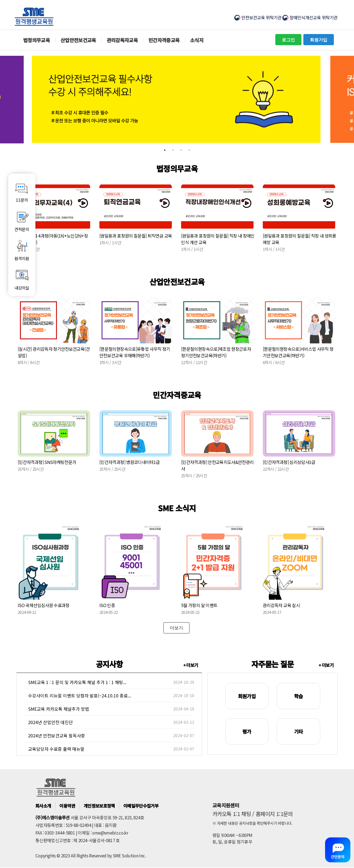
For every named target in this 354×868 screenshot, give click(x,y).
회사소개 (43, 806)
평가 (247, 731)
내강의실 (22, 279)
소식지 (197, 40)
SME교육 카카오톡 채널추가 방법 (59, 709)
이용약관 (67, 806)
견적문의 (22, 220)
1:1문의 (22, 191)
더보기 (176, 628)
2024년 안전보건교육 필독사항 (57, 735)
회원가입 (319, 40)
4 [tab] (189, 150)
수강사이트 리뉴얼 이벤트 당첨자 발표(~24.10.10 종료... (80, 695)
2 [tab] (173, 150)
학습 (299, 696)
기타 (299, 731)
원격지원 (22, 250)
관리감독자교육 (122, 40)
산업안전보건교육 (78, 40)
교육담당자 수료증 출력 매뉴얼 (56, 749)
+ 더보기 (191, 665)
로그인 (288, 40)
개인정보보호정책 (99, 806)
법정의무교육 (36, 40)
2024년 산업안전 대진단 (50, 722)
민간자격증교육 (164, 40)
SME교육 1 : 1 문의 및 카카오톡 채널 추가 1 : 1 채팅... (77, 682)
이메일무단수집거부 (141, 806)
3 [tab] (181, 150)
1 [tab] (165, 150)
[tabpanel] (177, 99)
